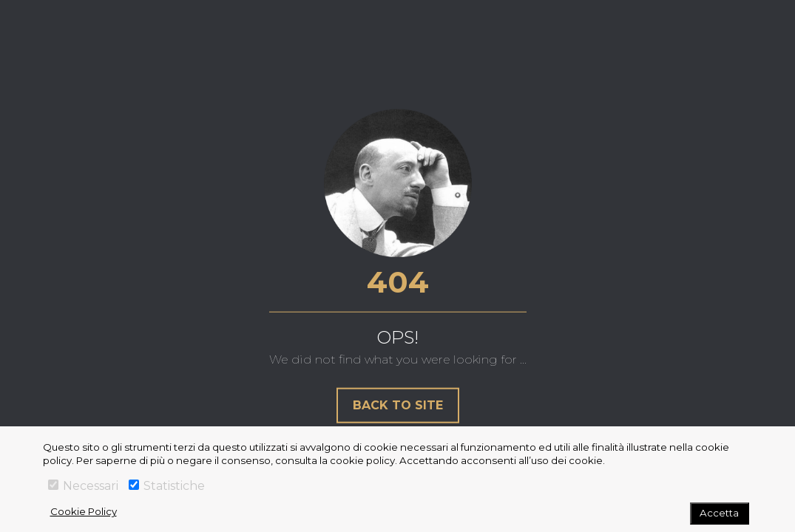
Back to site (398, 405)
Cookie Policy (84, 511)
